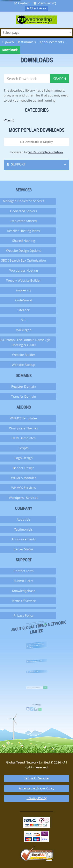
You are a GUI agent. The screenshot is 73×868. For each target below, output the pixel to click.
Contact (24, 3)
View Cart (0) (47, 3)
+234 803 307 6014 (36, 670)
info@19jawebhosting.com (36, 660)
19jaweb (8, 42)
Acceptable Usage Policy (37, 788)
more (39, 625)
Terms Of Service (36, 778)
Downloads (10, 50)
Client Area (38, 8)
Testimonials (27, 42)
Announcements (52, 42)
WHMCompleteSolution (46, 152)
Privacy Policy (37, 798)
